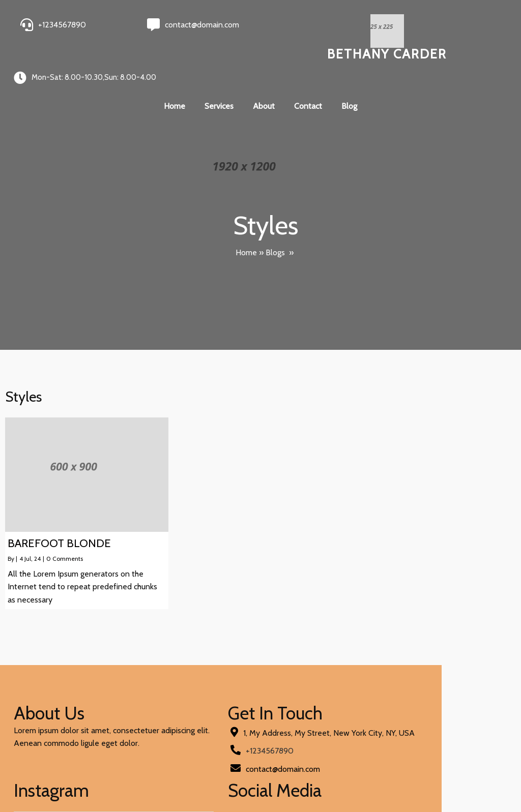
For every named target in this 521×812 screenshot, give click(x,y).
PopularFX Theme (137, 777)
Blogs (275, 218)
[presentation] (277, 722)
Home (246, 218)
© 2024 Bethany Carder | (60, 777)
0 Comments (65, 525)
